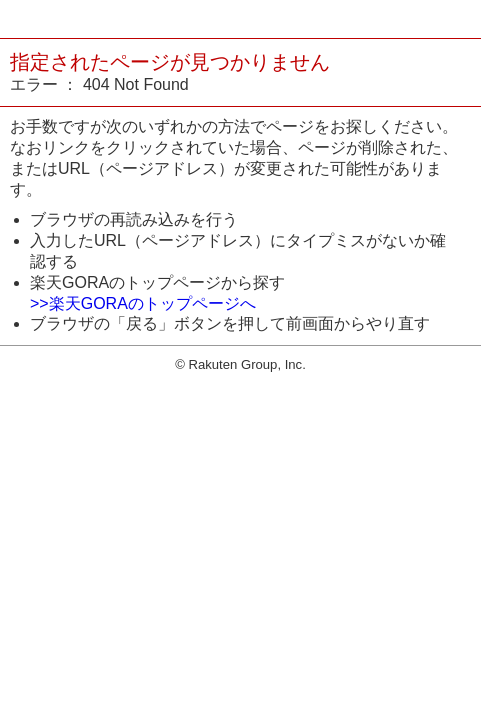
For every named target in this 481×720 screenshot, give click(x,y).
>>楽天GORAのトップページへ (143, 303)
